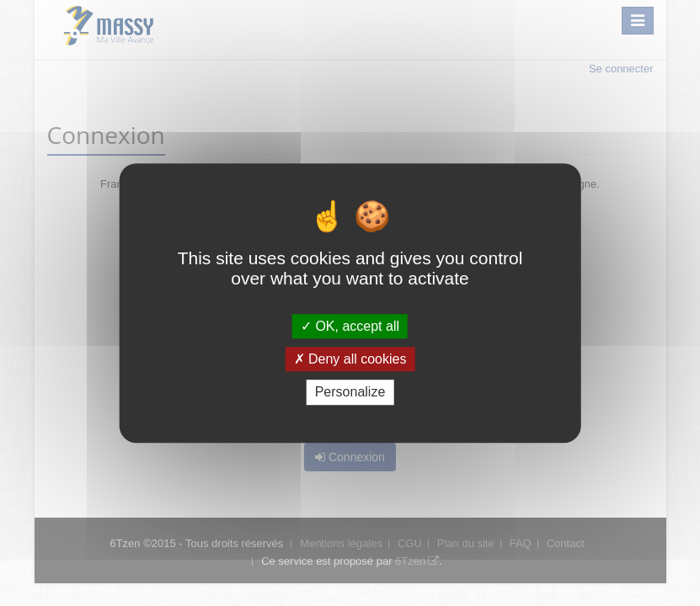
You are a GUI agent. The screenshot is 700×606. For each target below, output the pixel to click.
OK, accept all (350, 326)
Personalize (350, 393)
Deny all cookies (350, 359)
